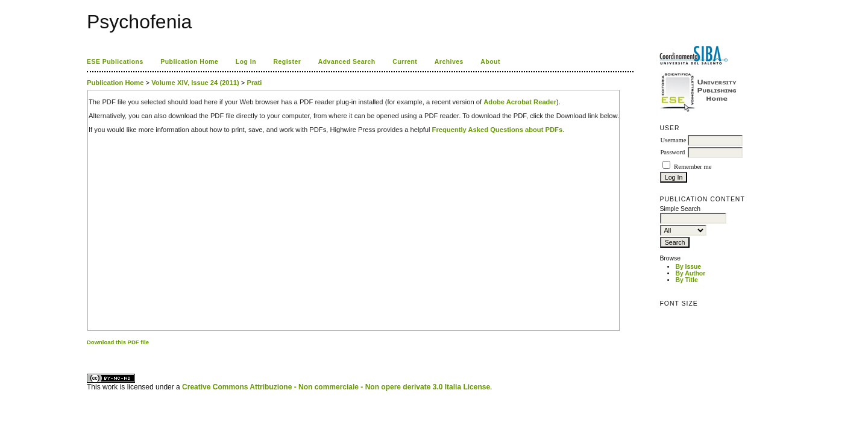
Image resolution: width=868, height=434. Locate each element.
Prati (255, 83)
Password (672, 152)
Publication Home (189, 62)
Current (405, 62)
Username (673, 140)
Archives (449, 62)
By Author (690, 273)
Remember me (693, 167)
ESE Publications (115, 62)
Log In (246, 62)
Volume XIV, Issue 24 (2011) (195, 83)
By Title (686, 280)
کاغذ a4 (88, 352)
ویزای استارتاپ (90, 352)
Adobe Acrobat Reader (520, 102)
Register (288, 62)
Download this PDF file (118, 342)
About (490, 62)
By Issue (688, 267)
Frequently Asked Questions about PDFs (498, 130)
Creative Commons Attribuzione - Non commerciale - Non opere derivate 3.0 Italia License (336, 387)
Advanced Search (347, 62)
